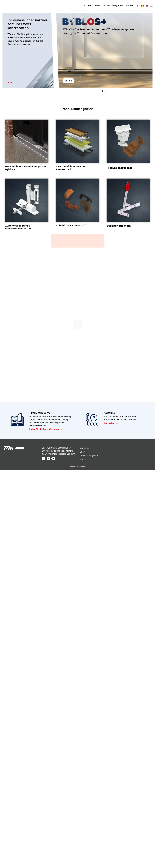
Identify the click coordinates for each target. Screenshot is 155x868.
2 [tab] (105, 92)
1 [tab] (103, 92)
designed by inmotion (78, 312)
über (10, 83)
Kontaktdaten (111, 269)
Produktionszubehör (119, 168)
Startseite (86, 6)
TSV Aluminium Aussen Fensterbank (70, 169)
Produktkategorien (113, 6)
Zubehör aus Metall (119, 226)
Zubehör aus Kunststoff (71, 226)
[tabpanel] (104, 51)
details (68, 81)
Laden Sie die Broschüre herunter (46, 275)
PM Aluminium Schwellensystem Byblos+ (25, 169)
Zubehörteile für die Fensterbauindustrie (18, 228)
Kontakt (130, 6)
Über (98, 6)
